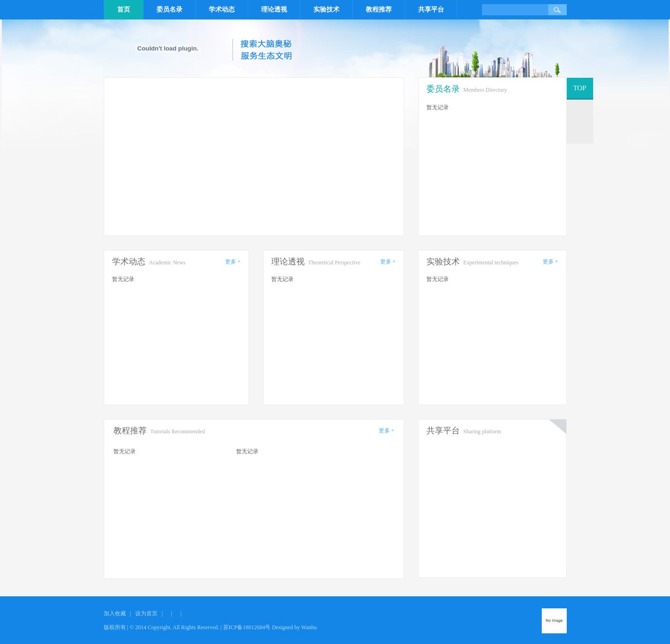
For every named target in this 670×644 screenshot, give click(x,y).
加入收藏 (115, 613)
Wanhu (309, 627)
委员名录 (169, 9)
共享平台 (431, 9)
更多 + (233, 262)
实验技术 (326, 9)
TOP (580, 88)
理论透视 (274, 9)
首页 (124, 9)
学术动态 (222, 9)
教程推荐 (379, 9)
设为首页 (146, 613)
